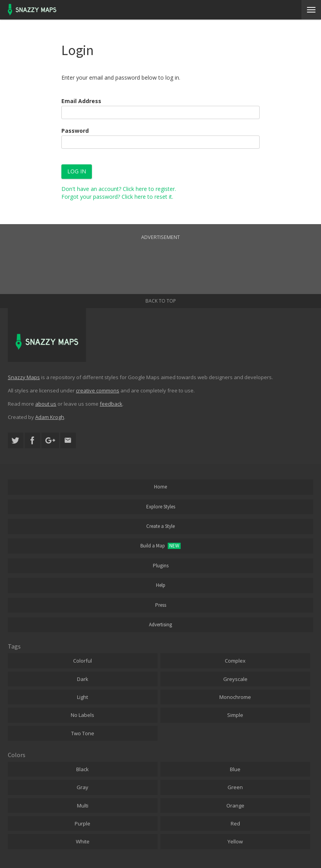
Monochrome (235, 697)
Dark (83, 679)
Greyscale (235, 679)
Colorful (82, 661)
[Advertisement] (161, 259)
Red (235, 823)
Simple (235, 715)
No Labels (82, 715)
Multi (83, 806)
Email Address (81, 101)
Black (82, 769)
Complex (235, 661)
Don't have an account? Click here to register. (119, 189)
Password (75, 131)
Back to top (161, 301)
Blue (235, 769)
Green (235, 787)
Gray (82, 787)
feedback (111, 404)
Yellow (235, 841)
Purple (82, 823)
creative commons (98, 390)
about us (46, 404)
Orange (235, 806)
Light (82, 697)
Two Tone (83, 733)
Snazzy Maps (24, 377)
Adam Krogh (50, 417)
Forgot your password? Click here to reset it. (117, 197)
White (83, 841)
